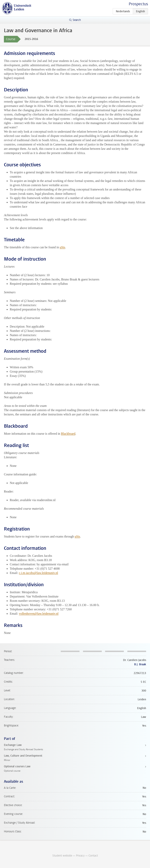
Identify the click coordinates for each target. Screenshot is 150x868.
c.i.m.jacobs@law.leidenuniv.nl (39, 573)
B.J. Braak (140, 664)
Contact (93, 856)
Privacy (80, 856)
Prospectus (138, 4)
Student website (62, 856)
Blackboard (68, 434)
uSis (62, 247)
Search (77, 20)
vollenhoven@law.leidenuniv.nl (39, 614)
